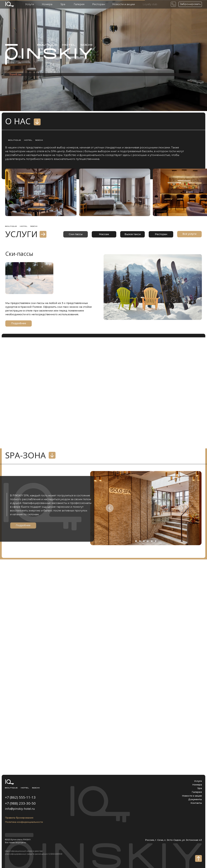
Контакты (196, 803)
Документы (195, 799)
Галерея (79, 4)
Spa (63, 4)
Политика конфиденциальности (24, 822)
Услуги (30, 4)
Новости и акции (124, 4)
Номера (47, 4)
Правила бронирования (19, 818)
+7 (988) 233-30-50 (20, 803)
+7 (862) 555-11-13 (20, 797)
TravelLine (15, 74)
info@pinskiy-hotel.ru (20, 809)
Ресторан (99, 4)
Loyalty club (150, 4)
